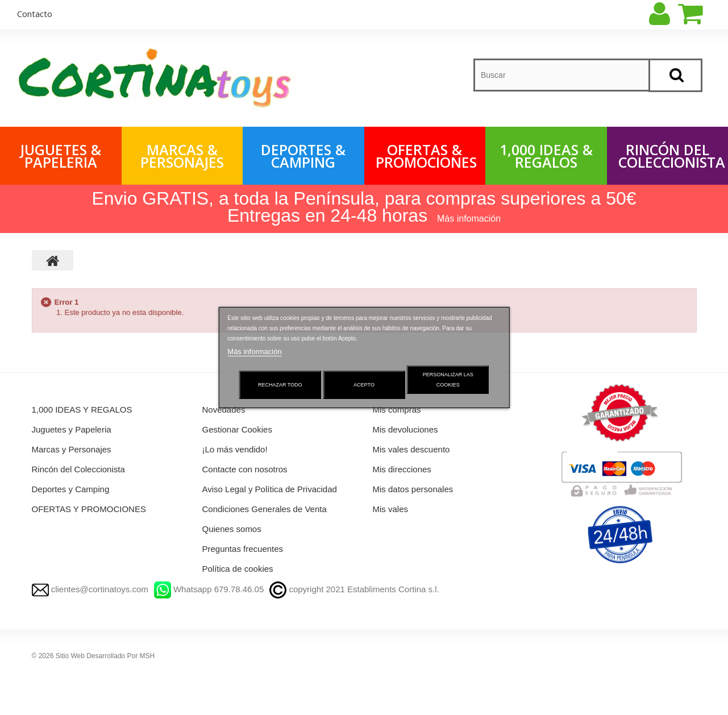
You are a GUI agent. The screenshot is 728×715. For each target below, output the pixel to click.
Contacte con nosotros (245, 469)
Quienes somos (232, 529)
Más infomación (469, 219)
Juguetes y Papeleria (72, 429)
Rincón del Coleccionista (672, 156)
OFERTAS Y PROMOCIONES (89, 509)
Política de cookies (238, 569)
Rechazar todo (280, 385)
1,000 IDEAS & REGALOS (546, 156)
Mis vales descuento (411, 449)
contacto (35, 14)
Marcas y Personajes (72, 449)
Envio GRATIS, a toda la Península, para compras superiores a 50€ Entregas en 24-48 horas (364, 207)
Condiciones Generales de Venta (265, 509)
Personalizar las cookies (448, 380)
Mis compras (397, 410)
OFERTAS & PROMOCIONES (426, 156)
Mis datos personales (413, 489)
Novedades (224, 410)
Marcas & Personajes (182, 156)
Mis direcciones (402, 469)
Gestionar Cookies (237, 429)
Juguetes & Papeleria (61, 156)
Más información (254, 352)
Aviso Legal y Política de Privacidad (270, 489)
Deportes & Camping (303, 156)
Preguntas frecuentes (243, 549)
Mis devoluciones (405, 429)
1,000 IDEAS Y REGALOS (82, 410)
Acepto (364, 385)
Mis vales (391, 509)
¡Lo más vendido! (235, 449)
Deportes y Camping (71, 489)
